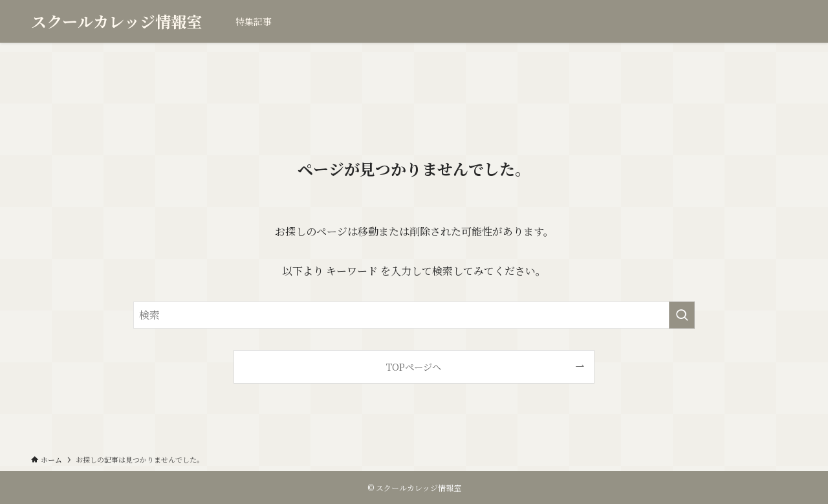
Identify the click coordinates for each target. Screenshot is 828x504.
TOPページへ (414, 367)
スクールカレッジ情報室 (116, 21)
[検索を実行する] (682, 315)
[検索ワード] (414, 315)
